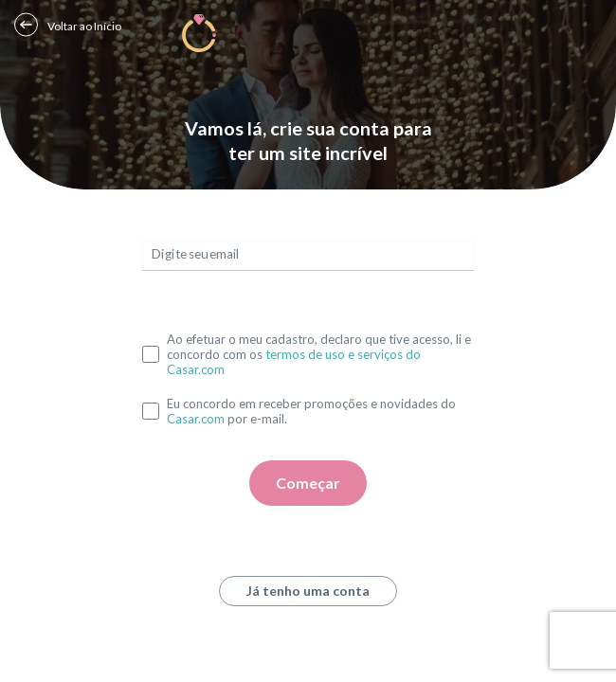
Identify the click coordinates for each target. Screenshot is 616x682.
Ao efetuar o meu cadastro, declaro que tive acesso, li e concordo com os (319, 354)
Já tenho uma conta (308, 591)
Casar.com (196, 419)
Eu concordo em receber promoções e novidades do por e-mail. (311, 411)
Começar (308, 483)
